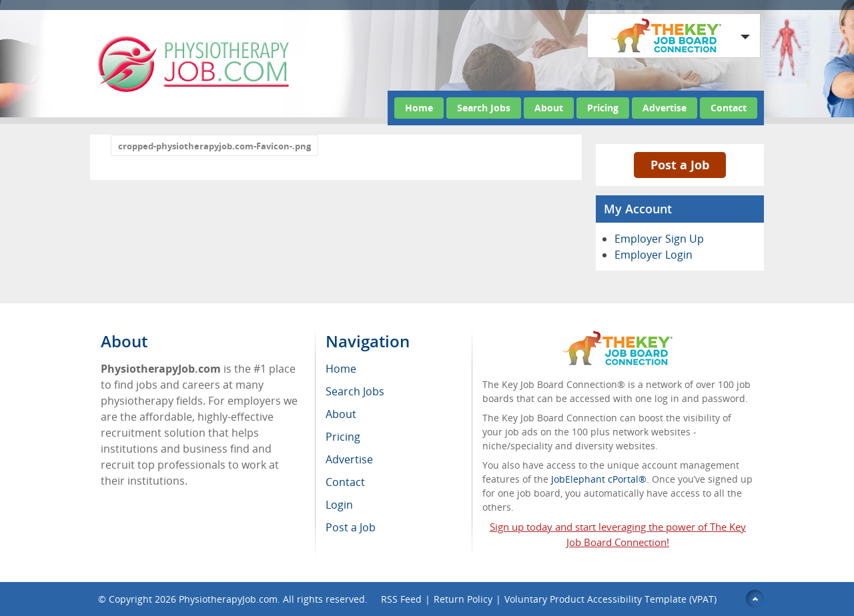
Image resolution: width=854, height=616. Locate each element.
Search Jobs (484, 108)
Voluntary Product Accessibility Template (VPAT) (610, 599)
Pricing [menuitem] (343, 437)
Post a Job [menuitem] (351, 527)
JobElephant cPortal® (599, 479)
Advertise (665, 108)
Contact (729, 108)
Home (419, 108)
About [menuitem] (341, 414)
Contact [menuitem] (345, 482)
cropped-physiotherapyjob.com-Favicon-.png (215, 146)
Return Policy (463, 599)
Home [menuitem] (341, 369)
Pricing (603, 108)
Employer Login (654, 255)
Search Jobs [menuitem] (355, 391)
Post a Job (680, 165)
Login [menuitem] (339, 505)
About (549, 108)
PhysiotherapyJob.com (228, 599)
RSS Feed (401, 599)
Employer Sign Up (659, 239)
